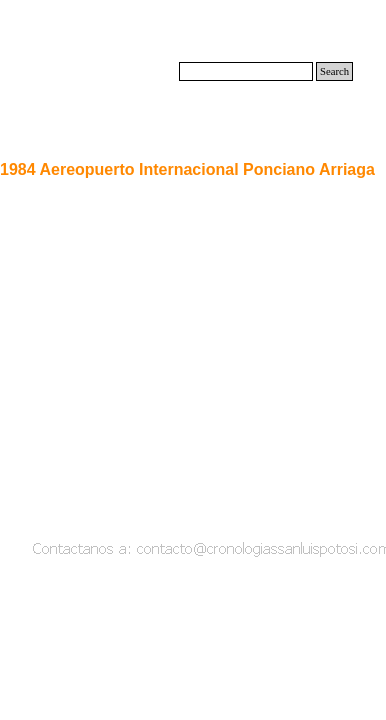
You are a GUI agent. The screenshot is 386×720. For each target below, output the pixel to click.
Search (334, 71)
